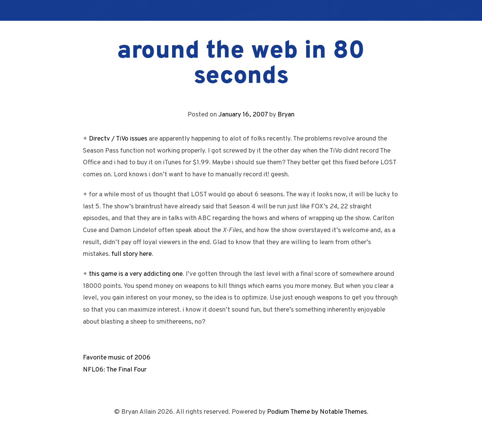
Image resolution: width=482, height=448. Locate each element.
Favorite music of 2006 (117, 358)
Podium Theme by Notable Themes (317, 412)
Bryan (286, 115)
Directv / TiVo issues (118, 139)
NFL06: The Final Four (115, 370)
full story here (132, 254)
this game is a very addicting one (136, 274)
